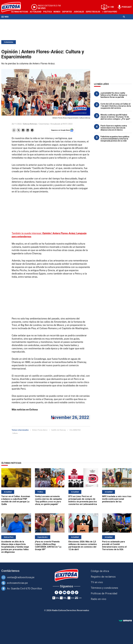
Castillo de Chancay (58, 430)
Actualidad (36, 12)
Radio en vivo (99, 599)
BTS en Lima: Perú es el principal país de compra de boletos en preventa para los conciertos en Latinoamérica (83, 500)
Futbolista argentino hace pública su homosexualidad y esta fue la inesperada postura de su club (115, 139)
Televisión (16, 22)
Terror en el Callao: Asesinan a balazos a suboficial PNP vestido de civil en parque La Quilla (16, 500)
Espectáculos (93, 12)
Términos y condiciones (104, 588)
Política (47, 12)
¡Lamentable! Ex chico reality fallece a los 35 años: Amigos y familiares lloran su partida (114, 95)
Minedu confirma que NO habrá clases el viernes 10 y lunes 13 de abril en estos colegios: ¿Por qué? (115, 117)
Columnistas (9, 42)
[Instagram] (69, 592)
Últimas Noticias (20, 12)
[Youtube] (64, 592)
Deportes (67, 12)
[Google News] (73, 592)
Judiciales (79, 12)
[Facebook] (56, 592)
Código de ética (100, 571)
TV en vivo (97, 582)
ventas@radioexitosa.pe (21, 577)
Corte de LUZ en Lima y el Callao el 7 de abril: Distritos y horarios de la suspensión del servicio (116, 106)
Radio (26, 22)
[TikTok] (77, 592)
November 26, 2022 (70, 417)
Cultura (15, 433)
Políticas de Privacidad (104, 593)
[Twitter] (60, 592)
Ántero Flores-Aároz (40, 430)
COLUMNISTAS (75, 430)
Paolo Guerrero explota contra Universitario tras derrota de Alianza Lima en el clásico (114, 128)
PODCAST (127, 7)
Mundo (57, 12)
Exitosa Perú (111, 12)
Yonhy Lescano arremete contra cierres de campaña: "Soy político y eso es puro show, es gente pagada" (49, 500)
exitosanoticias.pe (17, 583)
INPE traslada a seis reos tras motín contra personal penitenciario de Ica (117, 499)
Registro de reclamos (103, 577)
